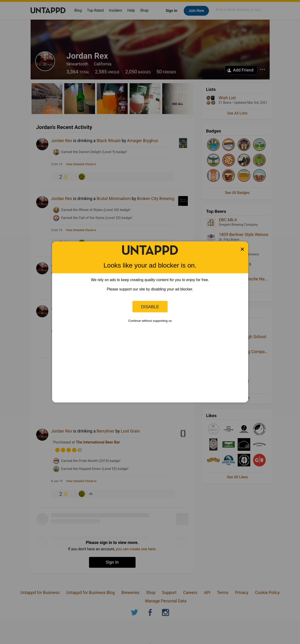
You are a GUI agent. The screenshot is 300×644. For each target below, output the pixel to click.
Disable (150, 306)
